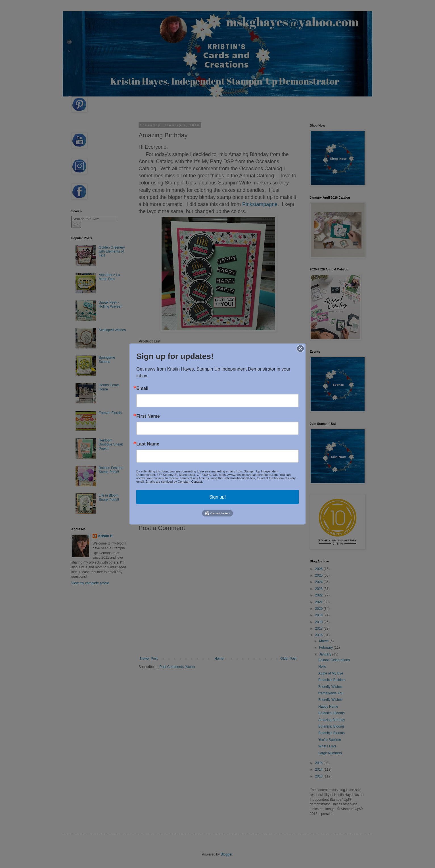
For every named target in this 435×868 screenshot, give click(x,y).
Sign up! (218, 497)
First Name (148, 416)
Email (142, 388)
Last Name (148, 444)
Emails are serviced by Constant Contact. (174, 481)
